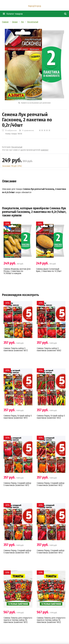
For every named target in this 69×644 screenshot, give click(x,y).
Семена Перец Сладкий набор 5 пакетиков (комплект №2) (51, 484)
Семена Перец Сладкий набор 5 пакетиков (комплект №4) (51, 552)
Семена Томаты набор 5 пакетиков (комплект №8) (49, 349)
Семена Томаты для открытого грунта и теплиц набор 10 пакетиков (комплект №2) (51, 620)
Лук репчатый (17, 147)
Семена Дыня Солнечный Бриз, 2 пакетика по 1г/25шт (49, 270)
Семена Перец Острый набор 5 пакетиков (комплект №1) (18, 417)
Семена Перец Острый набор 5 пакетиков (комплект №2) (51, 417)
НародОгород (35, 6)
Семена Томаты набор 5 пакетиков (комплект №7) (16, 349)
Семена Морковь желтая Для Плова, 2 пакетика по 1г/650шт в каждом (17, 271)
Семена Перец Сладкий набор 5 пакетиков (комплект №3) (17, 552)
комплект (45, 150)
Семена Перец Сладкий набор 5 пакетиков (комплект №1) (17, 484)
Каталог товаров (13, 14)
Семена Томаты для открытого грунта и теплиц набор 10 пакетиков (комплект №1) (18, 620)
